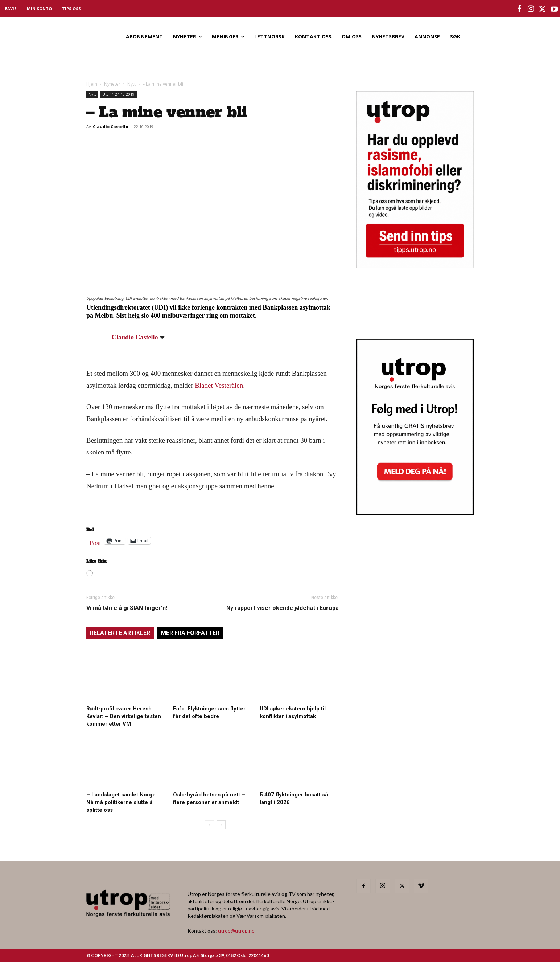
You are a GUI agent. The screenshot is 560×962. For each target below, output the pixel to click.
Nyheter (112, 84)
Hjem (92, 84)
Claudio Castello (110, 127)
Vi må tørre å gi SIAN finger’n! (127, 608)
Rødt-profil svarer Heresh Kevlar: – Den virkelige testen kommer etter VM (124, 716)
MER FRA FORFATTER (190, 633)
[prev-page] (209, 825)
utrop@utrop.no (236, 931)
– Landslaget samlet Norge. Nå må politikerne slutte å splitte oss (122, 802)
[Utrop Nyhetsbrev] (415, 513)
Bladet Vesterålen (219, 385)
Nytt (131, 84)
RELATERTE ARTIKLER (120, 633)
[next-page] (221, 825)
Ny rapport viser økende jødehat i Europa (283, 608)
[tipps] (415, 266)
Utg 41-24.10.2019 (118, 94)
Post (95, 541)
